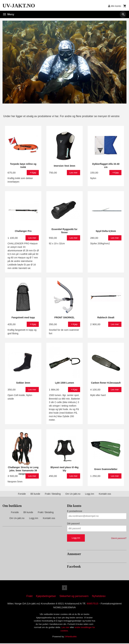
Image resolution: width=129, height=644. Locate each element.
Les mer (66, 628)
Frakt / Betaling (53, 494)
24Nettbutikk (71, 637)
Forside (22, 494)
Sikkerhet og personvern (74, 597)
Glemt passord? (119, 538)
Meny (8, 14)
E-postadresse (75, 511)
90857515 (93, 604)
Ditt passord (73, 524)
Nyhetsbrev (99, 597)
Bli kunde (35, 494)
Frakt (29, 597)
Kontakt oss (105, 494)
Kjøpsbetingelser (46, 597)
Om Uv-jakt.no (73, 494)
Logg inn (90, 494)
